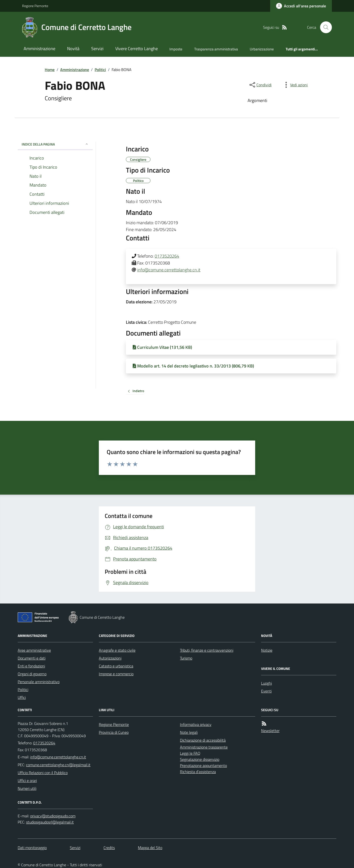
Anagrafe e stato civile (117, 650)
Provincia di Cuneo (114, 732)
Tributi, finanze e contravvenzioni (207, 650)
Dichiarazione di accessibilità (203, 740)
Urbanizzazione (262, 49)
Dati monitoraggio (32, 848)
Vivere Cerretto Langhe (137, 49)
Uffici (22, 697)
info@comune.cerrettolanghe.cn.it (169, 270)
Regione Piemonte (35, 6)
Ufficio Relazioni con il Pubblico (43, 773)
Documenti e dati (32, 658)
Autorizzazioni (110, 658)
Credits (109, 848)
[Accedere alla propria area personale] (301, 6)
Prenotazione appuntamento (203, 765)
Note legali (189, 732)
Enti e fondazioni (31, 666)
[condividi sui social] (260, 85)
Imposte (176, 49)
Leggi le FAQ (190, 753)
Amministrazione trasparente (204, 747)
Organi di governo (32, 674)
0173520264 (167, 256)
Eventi (266, 691)
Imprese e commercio (116, 674)
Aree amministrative (34, 650)
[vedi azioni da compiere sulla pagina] (295, 85)
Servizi (97, 49)
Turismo (186, 658)
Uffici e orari (27, 780)
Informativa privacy (196, 724)
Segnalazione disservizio (200, 759)
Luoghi (266, 683)
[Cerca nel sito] (324, 27)
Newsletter (270, 731)
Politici (100, 70)
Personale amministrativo (39, 682)
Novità (73, 49)
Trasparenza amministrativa (216, 49)
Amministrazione (39, 49)
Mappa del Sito (150, 848)
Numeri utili (27, 788)
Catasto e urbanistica (116, 666)
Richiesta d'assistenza (198, 772)
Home (50, 70)
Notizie (267, 650)
